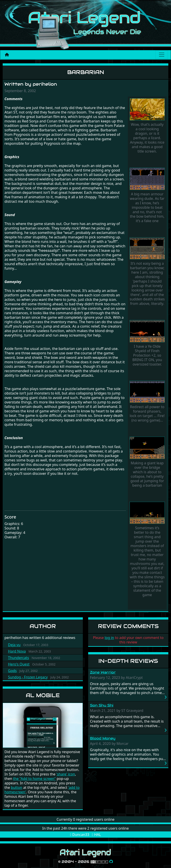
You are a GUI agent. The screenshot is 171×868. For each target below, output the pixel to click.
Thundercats (18, 658)
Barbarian (86, 72)
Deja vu (14, 645)
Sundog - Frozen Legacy (28, 677)
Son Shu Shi (102, 705)
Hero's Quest (19, 664)
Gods (12, 671)
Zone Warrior (103, 672)
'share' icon (66, 774)
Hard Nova (17, 651)
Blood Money (103, 738)
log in (109, 638)
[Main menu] (162, 55)
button (17, 787)
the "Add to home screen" (35, 779)
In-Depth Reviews (128, 661)
